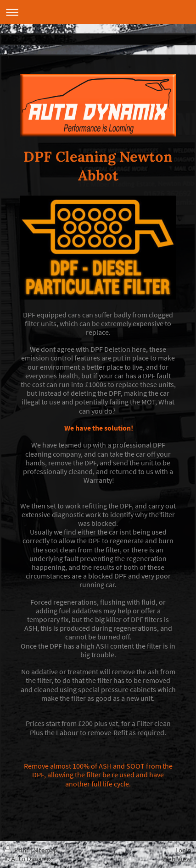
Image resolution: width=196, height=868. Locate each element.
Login (183, 850)
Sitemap (45, 850)
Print (17, 850)
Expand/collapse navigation (98, 12)
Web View (177, 858)
